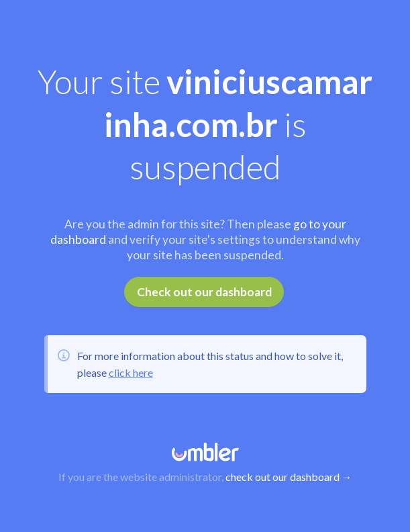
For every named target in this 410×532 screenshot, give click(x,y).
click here (131, 372)
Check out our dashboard (204, 292)
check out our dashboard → (289, 477)
